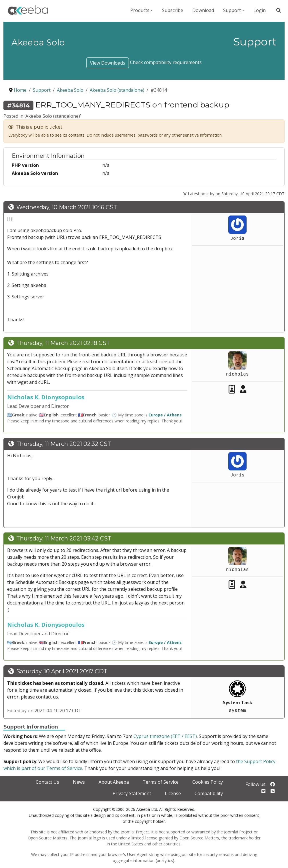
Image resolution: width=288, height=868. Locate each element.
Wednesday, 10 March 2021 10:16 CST (67, 207)
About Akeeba (114, 782)
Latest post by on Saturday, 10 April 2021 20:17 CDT (234, 194)
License (173, 793)
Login (260, 10)
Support (232, 10)
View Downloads (108, 63)
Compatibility (209, 793)
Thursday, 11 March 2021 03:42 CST (64, 538)
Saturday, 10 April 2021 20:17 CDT (62, 671)
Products (140, 10)
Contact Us (47, 782)
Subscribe (173, 10)
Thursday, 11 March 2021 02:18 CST (63, 343)
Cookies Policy (208, 782)
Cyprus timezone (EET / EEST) (165, 736)
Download (203, 10)
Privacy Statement (132, 793)
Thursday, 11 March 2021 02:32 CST (64, 444)
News (79, 782)
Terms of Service (161, 782)
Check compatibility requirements (166, 62)
